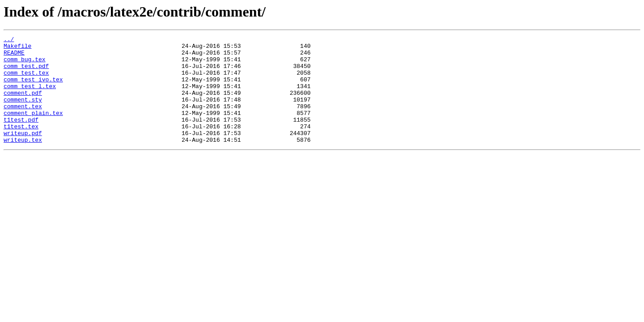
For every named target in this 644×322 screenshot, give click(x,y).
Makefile (17, 48)
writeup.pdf (23, 153)
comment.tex (23, 121)
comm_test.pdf (26, 72)
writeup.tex (23, 161)
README (14, 56)
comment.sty (23, 113)
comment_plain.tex (33, 129)
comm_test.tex (26, 80)
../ (9, 40)
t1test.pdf (21, 137)
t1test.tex (21, 145)
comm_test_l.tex (30, 97)
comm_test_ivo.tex (33, 89)
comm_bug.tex (25, 64)
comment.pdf (23, 105)
